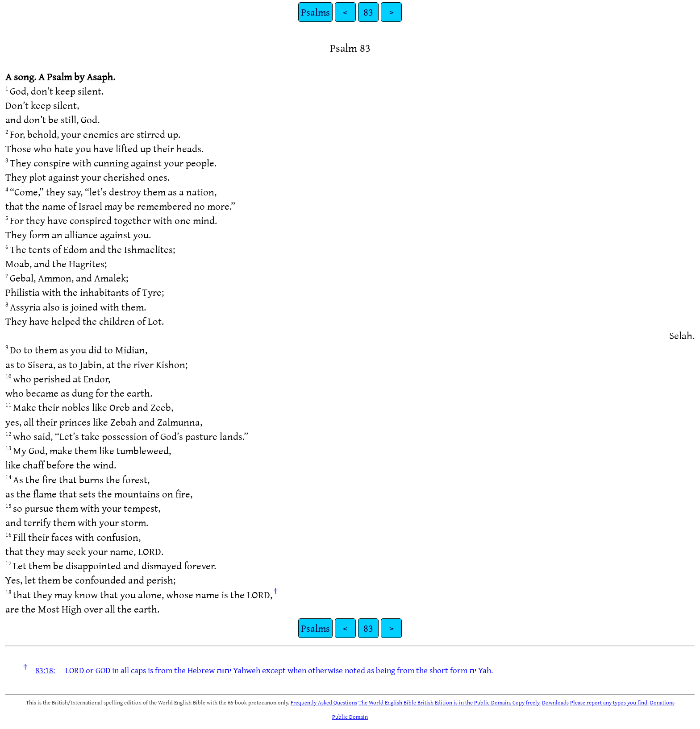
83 (368, 12)
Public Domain (350, 717)
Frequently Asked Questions (324, 702)
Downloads (555, 702)
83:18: (45, 670)
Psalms (315, 12)
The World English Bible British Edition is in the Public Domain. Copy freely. (450, 702)
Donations (662, 702)
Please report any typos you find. (609, 702)
